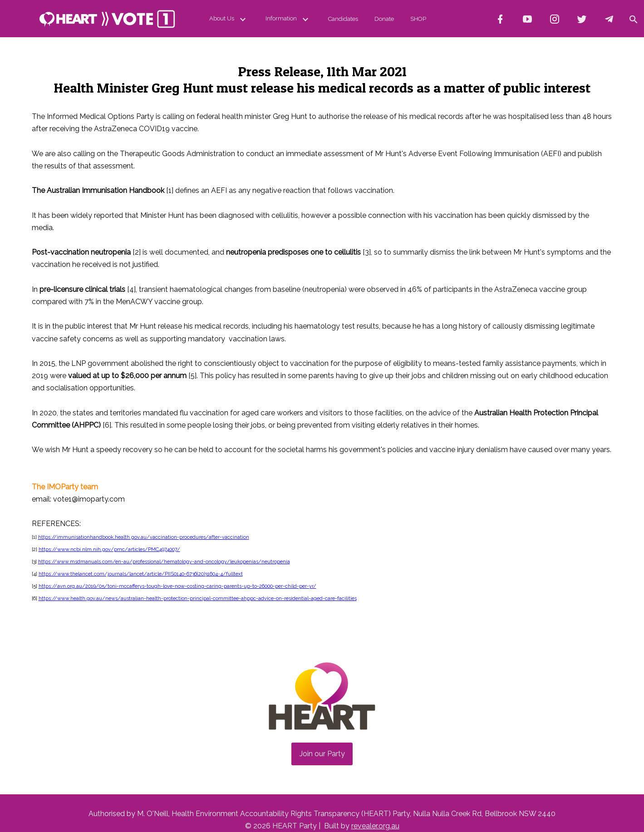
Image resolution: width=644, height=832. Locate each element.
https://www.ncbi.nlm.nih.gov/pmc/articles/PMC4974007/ (109, 549)
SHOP (418, 19)
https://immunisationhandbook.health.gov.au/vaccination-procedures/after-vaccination (144, 537)
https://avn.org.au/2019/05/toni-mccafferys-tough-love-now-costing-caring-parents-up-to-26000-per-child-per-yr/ (177, 586)
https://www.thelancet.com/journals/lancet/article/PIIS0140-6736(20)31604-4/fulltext (141, 574)
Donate (384, 19)
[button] (633, 19)
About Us (229, 19)
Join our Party (322, 754)
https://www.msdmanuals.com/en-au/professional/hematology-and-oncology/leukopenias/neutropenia (164, 562)
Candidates (343, 19)
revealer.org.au (375, 826)
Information (289, 19)
